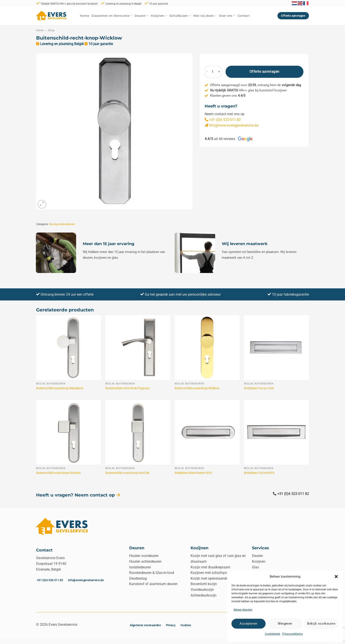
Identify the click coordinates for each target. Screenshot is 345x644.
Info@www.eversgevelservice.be (232, 125)
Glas (255, 567)
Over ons (227, 16)
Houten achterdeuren (145, 561)
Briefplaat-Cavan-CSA (259, 388)
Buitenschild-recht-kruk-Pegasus (128, 388)
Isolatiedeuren (140, 567)
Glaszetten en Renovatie (112, 16)
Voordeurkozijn (202, 590)
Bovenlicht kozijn (204, 584)
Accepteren (249, 624)
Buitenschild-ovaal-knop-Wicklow (197, 388)
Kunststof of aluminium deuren (153, 584)
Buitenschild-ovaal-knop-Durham (58, 473)
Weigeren (285, 624)
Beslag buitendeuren (62, 224)
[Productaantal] (213, 72)
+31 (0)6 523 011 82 (223, 120)
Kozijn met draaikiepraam (210, 567)
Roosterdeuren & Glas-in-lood (152, 573)
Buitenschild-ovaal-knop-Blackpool (60, 388)
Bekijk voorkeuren (321, 624)
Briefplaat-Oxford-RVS (259, 473)
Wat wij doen (205, 16)
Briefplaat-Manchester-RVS (193, 473)
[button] (336, 577)
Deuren (142, 16)
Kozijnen (159, 16)
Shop (51, 30)
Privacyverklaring (293, 634)
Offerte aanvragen (264, 72)
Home (84, 16)
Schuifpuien (180, 16)
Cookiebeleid (273, 634)
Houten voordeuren (144, 556)
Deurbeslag (138, 578)
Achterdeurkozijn (204, 595)
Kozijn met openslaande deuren (215, 578)
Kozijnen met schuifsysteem (212, 573)
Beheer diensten (243, 610)
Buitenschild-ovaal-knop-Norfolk (127, 473)
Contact (244, 16)
